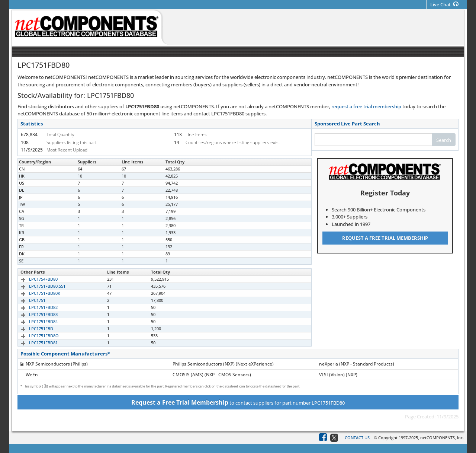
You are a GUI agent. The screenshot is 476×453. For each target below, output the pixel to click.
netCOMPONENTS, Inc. (442, 438)
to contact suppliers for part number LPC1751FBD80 (238, 402)
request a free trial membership (366, 106)
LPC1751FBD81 (35, 343)
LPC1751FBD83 (35, 314)
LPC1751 (29, 300)
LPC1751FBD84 (35, 321)
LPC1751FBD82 (35, 307)
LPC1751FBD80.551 (39, 286)
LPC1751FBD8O (35, 336)
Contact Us (357, 438)
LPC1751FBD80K (36, 293)
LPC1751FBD (33, 328)
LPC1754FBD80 (35, 279)
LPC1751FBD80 (35, 169)
